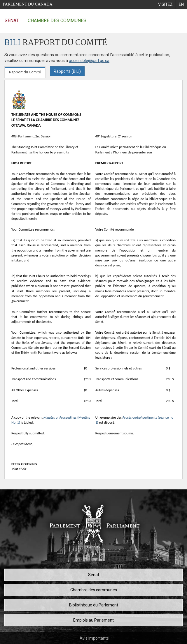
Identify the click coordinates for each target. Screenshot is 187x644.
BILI (13, 43)
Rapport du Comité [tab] (25, 72)
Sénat (12, 21)
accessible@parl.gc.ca (89, 61)
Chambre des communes (57, 21)
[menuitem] (165, 4)
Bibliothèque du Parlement (94, 605)
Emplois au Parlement (93, 620)
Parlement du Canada (28, 4)
